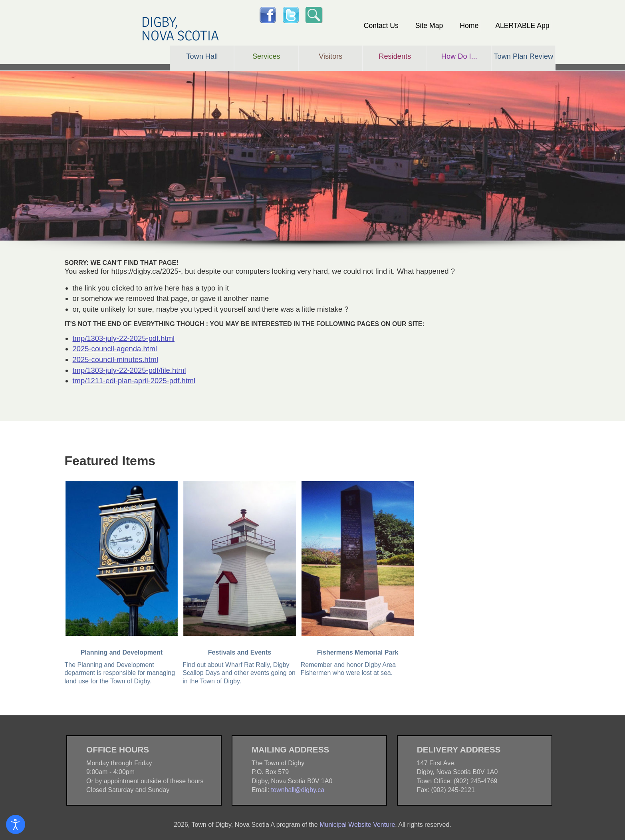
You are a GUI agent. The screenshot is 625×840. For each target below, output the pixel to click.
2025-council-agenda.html (115, 349)
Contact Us (381, 26)
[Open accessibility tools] (16, 824)
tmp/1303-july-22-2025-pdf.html (124, 338)
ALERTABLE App (522, 26)
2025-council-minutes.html (116, 359)
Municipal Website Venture (357, 825)
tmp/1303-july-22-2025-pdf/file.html (129, 370)
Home (469, 26)
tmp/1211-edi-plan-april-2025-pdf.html (134, 381)
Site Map (429, 26)
